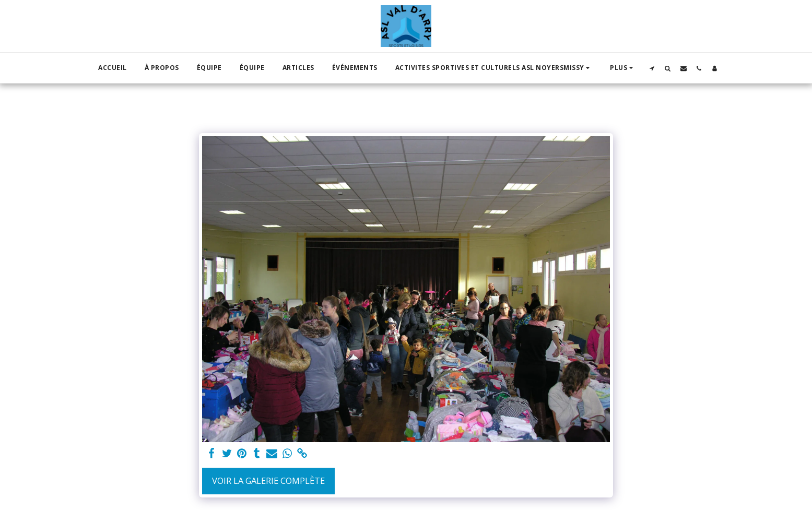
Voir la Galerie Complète (268, 481)
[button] (494, 68)
